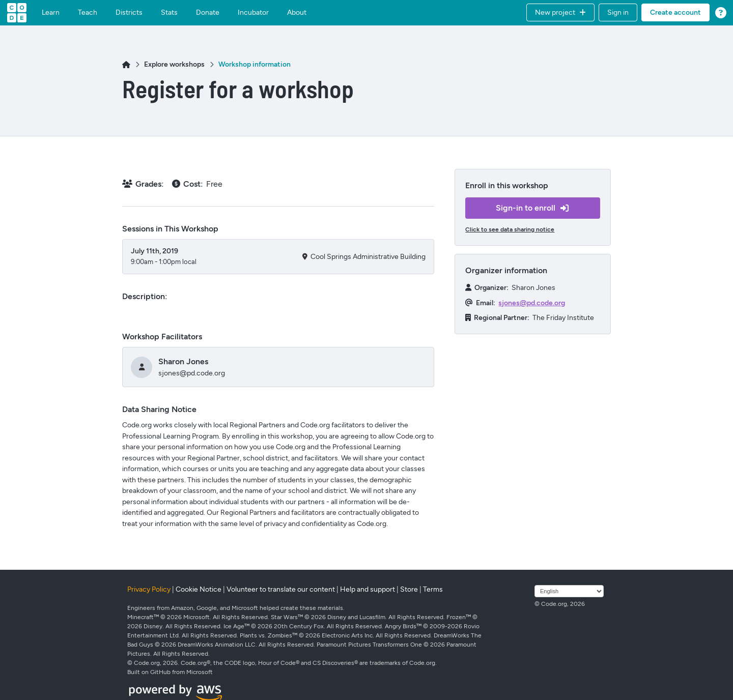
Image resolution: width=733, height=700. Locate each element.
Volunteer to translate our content (281, 589)
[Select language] (569, 591)
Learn (51, 13)
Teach (88, 13)
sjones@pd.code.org (532, 303)
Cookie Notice (199, 589)
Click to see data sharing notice (510, 229)
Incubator (253, 13)
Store (409, 589)
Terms (433, 589)
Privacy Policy (149, 589)
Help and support (368, 589)
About (297, 13)
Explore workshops (174, 64)
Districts (129, 13)
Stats (169, 13)
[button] (560, 12)
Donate (208, 13)
